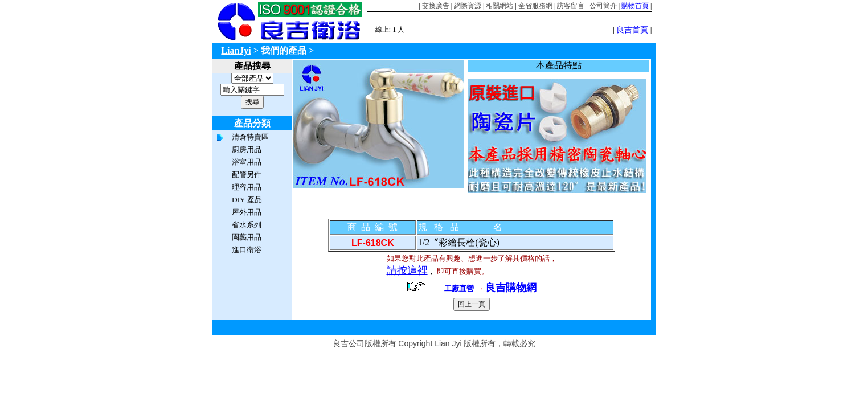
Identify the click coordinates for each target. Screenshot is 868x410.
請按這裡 (407, 270)
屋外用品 (247, 212)
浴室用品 (247, 162)
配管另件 (247, 175)
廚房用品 (247, 149)
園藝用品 (247, 237)
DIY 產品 (247, 200)
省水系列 (247, 225)
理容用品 (247, 187)
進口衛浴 (247, 250)
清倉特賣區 (250, 137)
